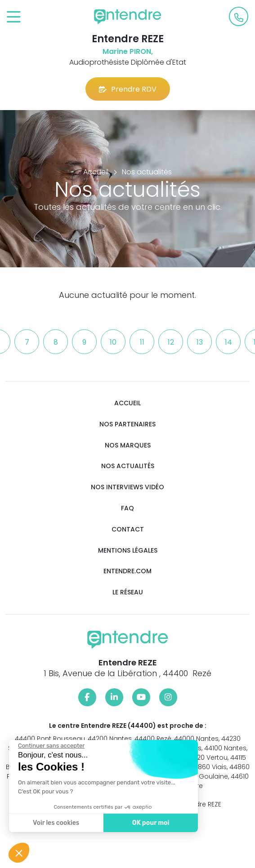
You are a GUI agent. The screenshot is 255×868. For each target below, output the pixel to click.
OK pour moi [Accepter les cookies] (151, 823)
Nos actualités (128, 466)
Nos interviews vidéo (127, 487)
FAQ (127, 508)
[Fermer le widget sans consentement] (51, 746)
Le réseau (128, 592)
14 (228, 342)
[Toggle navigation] (14, 17)
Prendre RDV (128, 89)
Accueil (127, 403)
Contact (128, 529)
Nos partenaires (127, 424)
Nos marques (128, 445)
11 (142, 342)
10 (113, 342)
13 (200, 342)
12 (171, 342)
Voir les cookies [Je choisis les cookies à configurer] (56, 823)
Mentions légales (128, 551)
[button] (19, 853)
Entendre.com (127, 571)
